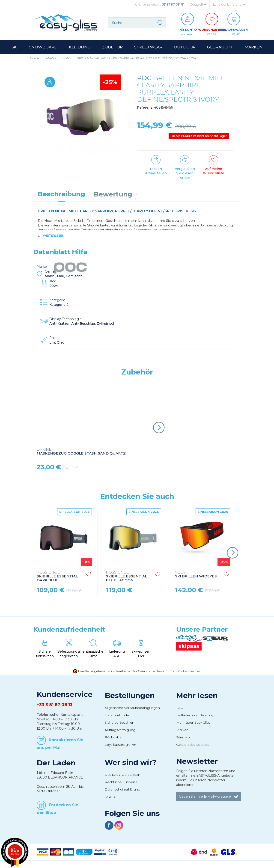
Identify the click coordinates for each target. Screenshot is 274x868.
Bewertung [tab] (113, 194)
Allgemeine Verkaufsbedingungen (132, 708)
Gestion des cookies (193, 745)
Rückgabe (113, 737)
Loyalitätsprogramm (121, 745)
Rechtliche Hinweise (121, 782)
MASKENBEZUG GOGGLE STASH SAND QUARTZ (81, 452)
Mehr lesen (197, 696)
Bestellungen (130, 696)
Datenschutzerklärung (122, 790)
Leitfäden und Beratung (195, 715)
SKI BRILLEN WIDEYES (196, 575)
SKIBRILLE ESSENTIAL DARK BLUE (57, 577)
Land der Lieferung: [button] (229, 4)
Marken (182, 730)
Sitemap (183, 737)
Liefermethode (117, 715)
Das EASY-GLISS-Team (123, 775)
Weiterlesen (54, 236)
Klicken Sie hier (189, 671)
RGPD (110, 797)
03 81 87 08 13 (172, 4)
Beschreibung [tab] (61, 194)
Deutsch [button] (198, 4)
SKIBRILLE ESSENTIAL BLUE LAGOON (126, 577)
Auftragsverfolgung (120, 730)
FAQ (180, 708)
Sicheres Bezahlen (119, 723)
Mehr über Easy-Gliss (193, 723)
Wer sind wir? (131, 763)
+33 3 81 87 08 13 (55, 705)
